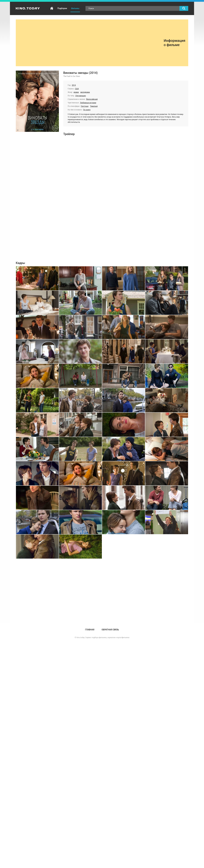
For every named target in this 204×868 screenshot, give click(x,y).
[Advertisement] (91, 43)
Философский (92, 99)
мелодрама (85, 92)
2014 (74, 85)
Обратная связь (110, 630)
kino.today (81, 638)
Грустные (85, 106)
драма (76, 92)
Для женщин (81, 96)
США (77, 89)
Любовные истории (88, 103)
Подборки (62, 8)
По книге (87, 110)
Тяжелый (94, 106)
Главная (52, 8)
